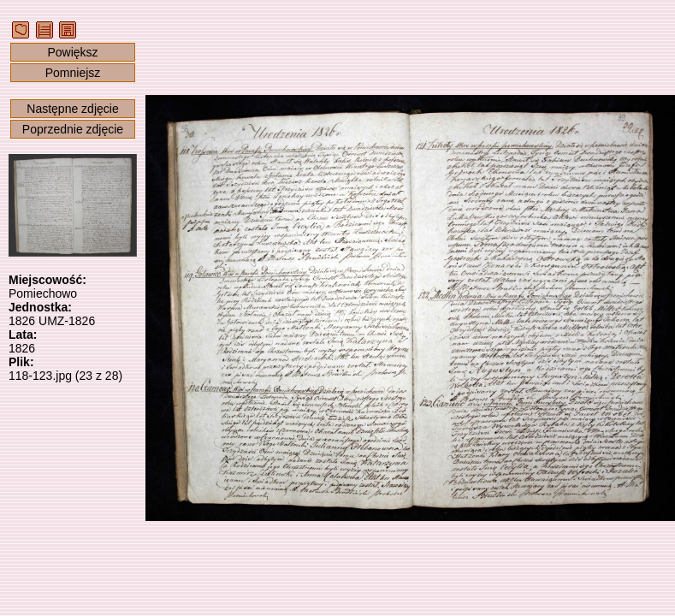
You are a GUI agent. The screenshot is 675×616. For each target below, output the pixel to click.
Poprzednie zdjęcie (73, 129)
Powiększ (72, 52)
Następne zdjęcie (72, 109)
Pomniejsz (73, 73)
